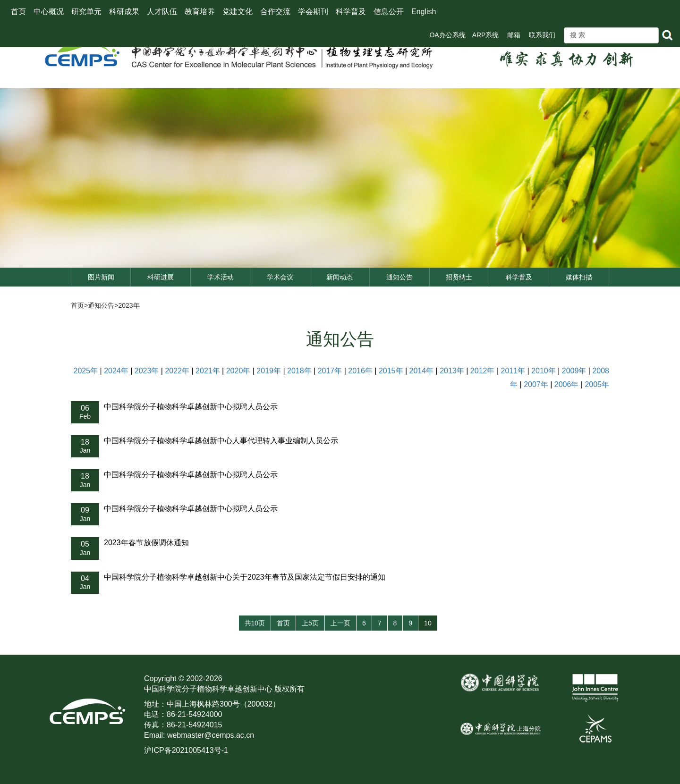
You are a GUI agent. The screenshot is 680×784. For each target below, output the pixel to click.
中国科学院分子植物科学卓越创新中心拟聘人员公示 (191, 407)
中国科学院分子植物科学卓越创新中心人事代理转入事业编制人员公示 (221, 441)
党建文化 (238, 12)
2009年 (574, 371)
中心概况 (49, 12)
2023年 (129, 305)
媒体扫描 (579, 277)
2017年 (330, 371)
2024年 (116, 371)
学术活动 (221, 277)
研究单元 (86, 12)
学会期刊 (313, 12)
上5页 (310, 623)
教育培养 (200, 12)
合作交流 (275, 12)
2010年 (544, 371)
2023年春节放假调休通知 (146, 543)
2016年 (360, 371)
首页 (18, 12)
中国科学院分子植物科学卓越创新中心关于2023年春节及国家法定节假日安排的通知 (245, 577)
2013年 (452, 371)
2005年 (597, 384)
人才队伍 (162, 12)
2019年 (269, 371)
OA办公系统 (447, 35)
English (424, 12)
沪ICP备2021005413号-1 (186, 750)
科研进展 (161, 277)
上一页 (340, 623)
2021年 (208, 371)
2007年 (536, 384)
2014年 (422, 371)
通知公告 (399, 277)
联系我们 (542, 35)
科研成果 (124, 12)
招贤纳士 (459, 277)
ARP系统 (486, 35)
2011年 (513, 371)
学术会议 (280, 277)
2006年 (567, 384)
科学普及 (351, 12)
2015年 (391, 371)
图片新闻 (101, 277)
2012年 (483, 371)
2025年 (86, 371)
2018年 (299, 371)
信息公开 (389, 12)
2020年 (238, 371)
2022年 (177, 371)
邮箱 (514, 35)
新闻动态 (340, 277)
